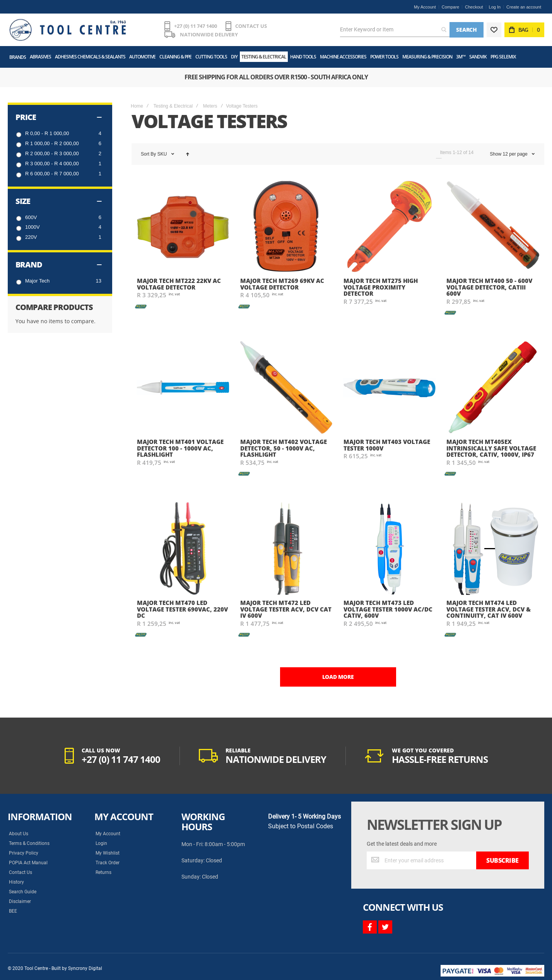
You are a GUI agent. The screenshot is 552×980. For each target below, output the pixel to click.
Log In (495, 7)
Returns (103, 872)
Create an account (524, 7)
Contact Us (21, 872)
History (16, 882)
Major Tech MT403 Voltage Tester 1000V (387, 445)
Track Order (108, 863)
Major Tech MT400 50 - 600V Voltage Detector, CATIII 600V (489, 287)
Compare (450, 7)
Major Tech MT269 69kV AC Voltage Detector (282, 284)
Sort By (148, 154)
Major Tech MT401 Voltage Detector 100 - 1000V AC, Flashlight (180, 448)
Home (137, 106)
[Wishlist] (494, 30)
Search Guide (23, 892)
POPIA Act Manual (28, 863)
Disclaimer (20, 901)
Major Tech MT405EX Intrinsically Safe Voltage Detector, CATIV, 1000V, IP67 (491, 448)
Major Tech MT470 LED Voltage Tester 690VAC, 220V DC (182, 609)
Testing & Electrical (173, 106)
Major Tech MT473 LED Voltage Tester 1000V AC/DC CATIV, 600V (388, 609)
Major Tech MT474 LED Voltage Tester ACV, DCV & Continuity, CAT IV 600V (489, 609)
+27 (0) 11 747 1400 (196, 26)
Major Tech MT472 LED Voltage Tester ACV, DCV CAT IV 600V (286, 609)
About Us (19, 834)
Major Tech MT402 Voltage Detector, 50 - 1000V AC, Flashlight (284, 448)
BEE (13, 911)
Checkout (474, 7)
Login (101, 843)
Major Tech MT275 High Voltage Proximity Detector (381, 287)
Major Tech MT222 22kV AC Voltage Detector (179, 284)
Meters (210, 106)
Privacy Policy (24, 853)
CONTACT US (251, 26)
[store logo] (68, 30)
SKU (163, 154)
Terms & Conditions (29, 843)
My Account (425, 7)
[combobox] (395, 30)
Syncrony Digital (85, 968)
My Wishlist (108, 853)
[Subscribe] (502, 860)
